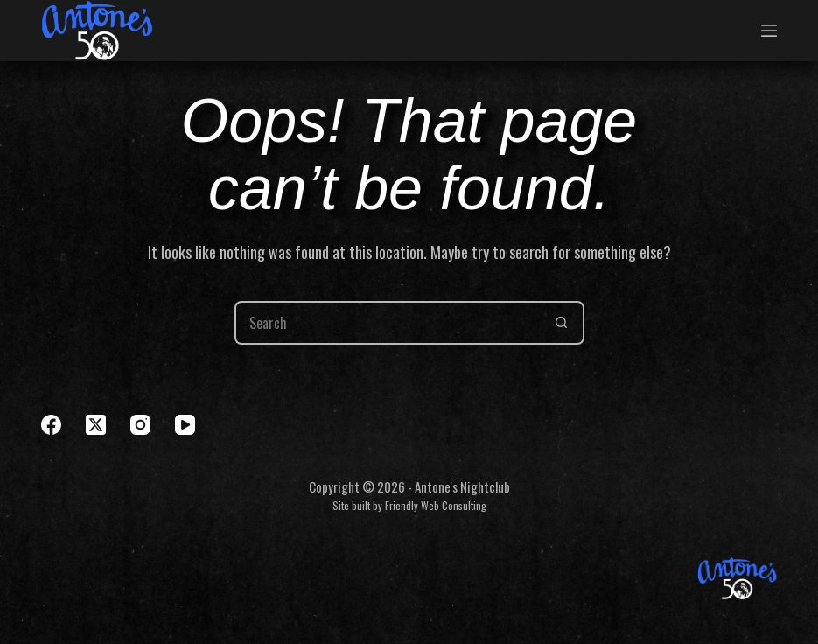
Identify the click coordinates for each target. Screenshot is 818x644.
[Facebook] (51, 425)
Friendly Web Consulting (436, 505)
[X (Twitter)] (96, 425)
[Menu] (769, 31)
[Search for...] (388, 323)
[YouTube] (185, 425)
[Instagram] (140, 425)
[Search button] (563, 323)
